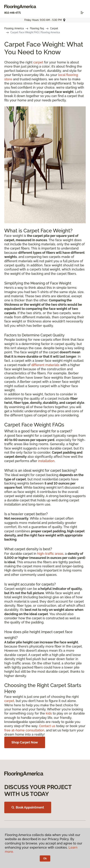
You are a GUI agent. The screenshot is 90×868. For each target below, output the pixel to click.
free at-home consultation (24, 730)
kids (49, 713)
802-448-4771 (13, 13)
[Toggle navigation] (82, 13)
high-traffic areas (50, 554)
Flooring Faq (37, 28)
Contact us (47, 726)
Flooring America (14, 28)
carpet (38, 62)
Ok (45, 858)
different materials (45, 365)
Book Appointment (28, 807)
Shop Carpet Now (25, 742)
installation (46, 461)
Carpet (54, 28)
